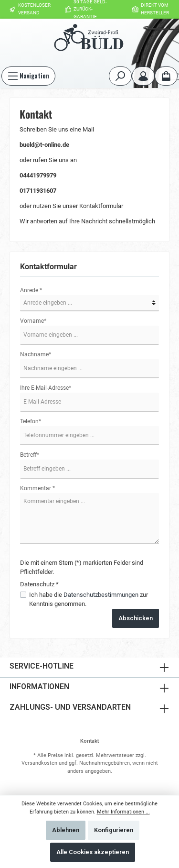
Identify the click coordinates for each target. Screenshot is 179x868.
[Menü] (28, 76)
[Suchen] (120, 76)
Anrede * (31, 290)
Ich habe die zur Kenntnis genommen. (89, 599)
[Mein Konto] (143, 76)
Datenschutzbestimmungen (101, 595)
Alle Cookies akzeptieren (93, 852)
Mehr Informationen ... (123, 812)
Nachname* (36, 354)
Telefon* (31, 421)
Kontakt (89, 741)
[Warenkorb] (166, 76)
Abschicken (136, 618)
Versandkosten (39, 763)
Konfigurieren (114, 830)
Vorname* (33, 321)
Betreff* (30, 455)
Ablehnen (66, 830)
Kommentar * (37, 488)
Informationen (39, 687)
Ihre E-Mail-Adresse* (46, 388)
